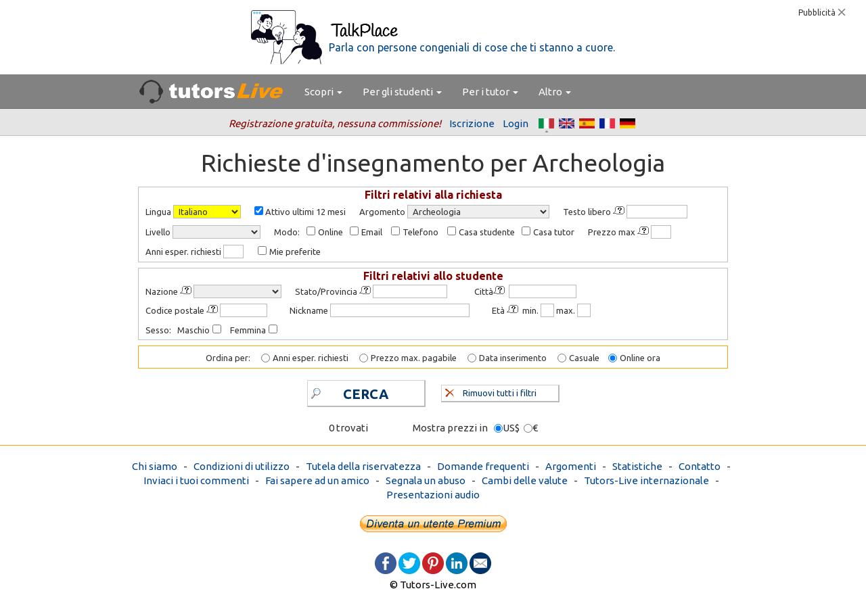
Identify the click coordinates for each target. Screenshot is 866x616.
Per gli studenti (402, 92)
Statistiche (637, 466)
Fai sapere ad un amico (317, 480)
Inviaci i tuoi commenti (196, 480)
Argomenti (571, 466)
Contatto (700, 466)
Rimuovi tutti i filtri (491, 392)
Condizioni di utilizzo (242, 466)
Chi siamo (155, 466)
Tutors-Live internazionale (646, 480)
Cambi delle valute (525, 480)
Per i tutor (490, 92)
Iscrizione (472, 123)
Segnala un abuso (426, 480)
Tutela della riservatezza (363, 466)
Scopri (323, 92)
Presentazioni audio (433, 495)
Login (516, 123)
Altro (555, 92)
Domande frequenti (483, 466)
